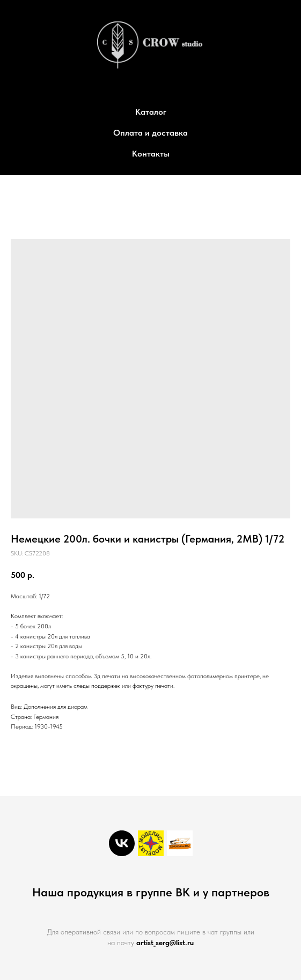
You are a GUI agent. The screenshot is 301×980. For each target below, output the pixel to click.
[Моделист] (151, 843)
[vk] (122, 843)
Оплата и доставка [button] (150, 133)
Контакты (151, 154)
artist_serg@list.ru (165, 942)
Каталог (151, 112)
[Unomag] (180, 843)
